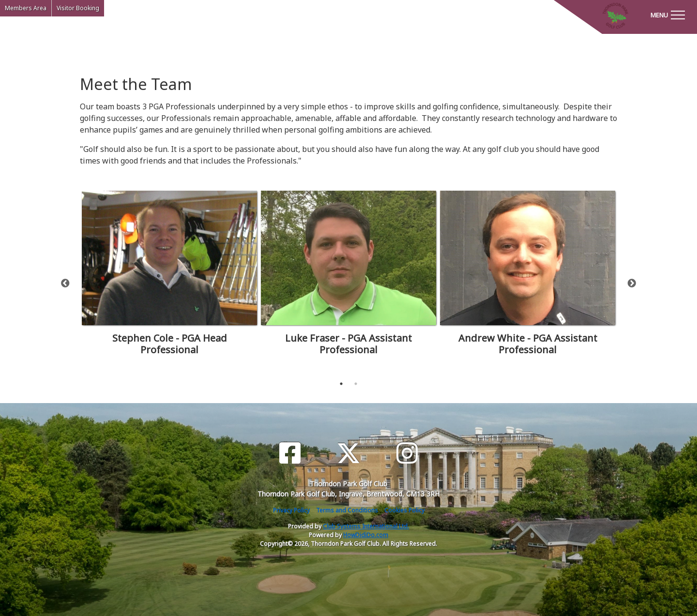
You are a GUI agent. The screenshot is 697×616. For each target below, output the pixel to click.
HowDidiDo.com (366, 535)
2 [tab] (356, 384)
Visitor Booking (78, 8)
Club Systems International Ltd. (366, 526)
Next (632, 284)
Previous (65, 284)
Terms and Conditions (347, 510)
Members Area (26, 8)
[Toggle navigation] (667, 15)
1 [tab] (341, 384)
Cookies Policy (404, 510)
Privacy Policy (291, 510)
